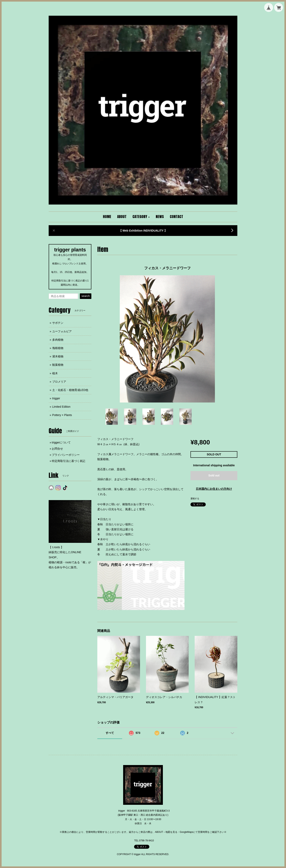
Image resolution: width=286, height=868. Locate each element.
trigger (56, 398)
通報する (195, 498)
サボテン (58, 323)
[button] (141, 217)
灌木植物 (58, 356)
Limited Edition (61, 407)
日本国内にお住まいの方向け (214, 489)
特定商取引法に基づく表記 (69, 461)
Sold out (214, 475)
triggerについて (61, 442)
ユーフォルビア (62, 331)
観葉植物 (58, 365)
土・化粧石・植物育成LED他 (70, 390)
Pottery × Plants (62, 415)
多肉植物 (58, 340)
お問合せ (57, 449)
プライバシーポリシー (66, 455)
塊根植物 (58, 348)
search (86, 296)
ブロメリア (59, 382)
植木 (55, 373)
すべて (110, 733)
